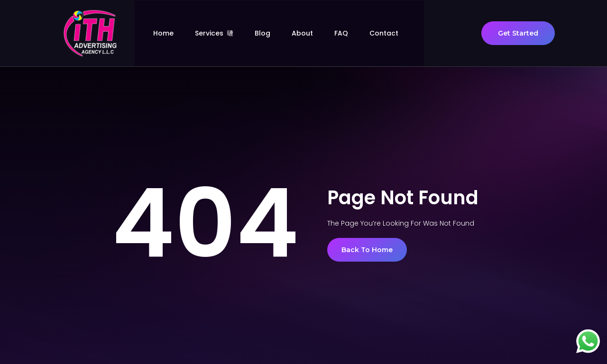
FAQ (353, 33)
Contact (395, 33)
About (314, 33)
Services (225, 33)
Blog (274, 33)
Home (175, 33)
